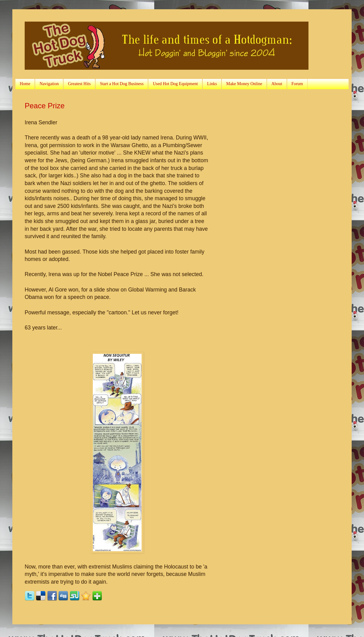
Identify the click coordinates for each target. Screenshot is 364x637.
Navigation (49, 84)
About (277, 84)
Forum (297, 84)
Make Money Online (244, 84)
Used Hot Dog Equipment (175, 84)
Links (212, 84)
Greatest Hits (79, 84)
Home (25, 84)
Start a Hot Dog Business (122, 84)
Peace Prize (45, 106)
